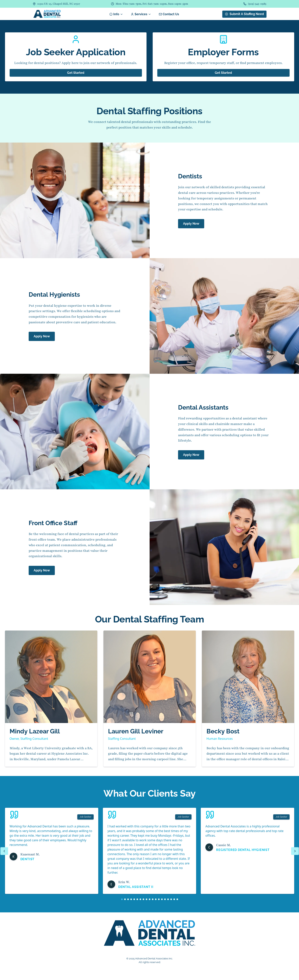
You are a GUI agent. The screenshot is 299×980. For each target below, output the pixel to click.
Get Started (76, 73)
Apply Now (191, 224)
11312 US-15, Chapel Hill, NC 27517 (59, 4)
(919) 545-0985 (257, 4)
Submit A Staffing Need (244, 14)
